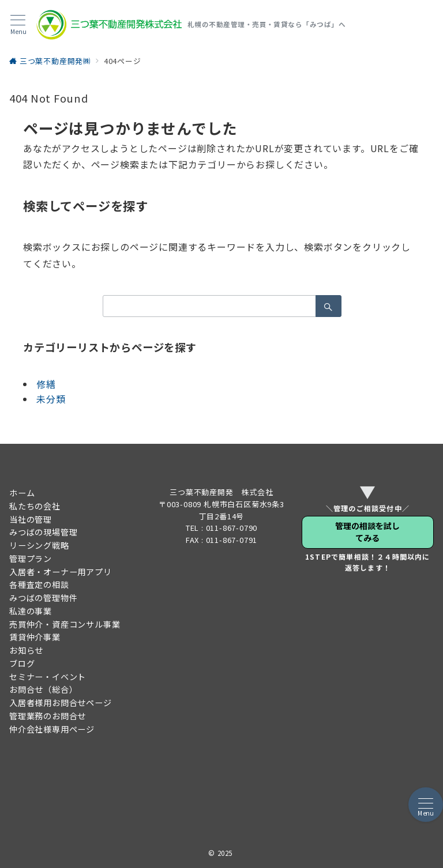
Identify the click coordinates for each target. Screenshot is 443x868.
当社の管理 (31, 519)
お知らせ (26, 650)
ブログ (22, 663)
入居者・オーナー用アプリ (61, 572)
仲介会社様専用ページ (52, 729)
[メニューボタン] (18, 25)
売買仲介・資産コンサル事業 (65, 624)
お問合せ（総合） (43, 689)
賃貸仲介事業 (35, 637)
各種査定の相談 (39, 584)
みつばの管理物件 (43, 598)
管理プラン (31, 558)
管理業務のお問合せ (48, 716)
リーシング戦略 (39, 545)
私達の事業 (31, 611)
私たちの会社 (35, 506)
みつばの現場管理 (43, 532)
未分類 (51, 399)
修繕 (46, 384)
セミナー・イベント (48, 677)
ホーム (22, 493)
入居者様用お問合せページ (61, 703)
